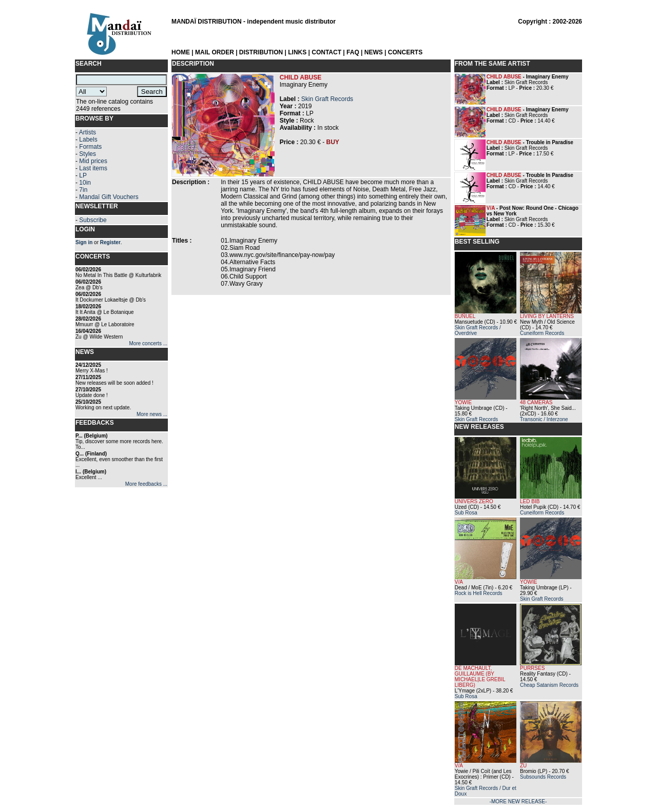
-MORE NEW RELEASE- (518, 801)
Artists (88, 132)
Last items (93, 168)
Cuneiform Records (542, 333)
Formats (90, 147)
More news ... (152, 414)
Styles (88, 154)
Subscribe (93, 220)
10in (85, 183)
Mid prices (93, 161)
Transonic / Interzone (544, 419)
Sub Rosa (466, 513)
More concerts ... (148, 343)
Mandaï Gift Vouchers (109, 197)
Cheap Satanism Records (549, 685)
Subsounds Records (543, 777)
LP (83, 175)
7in (83, 190)
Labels (88, 140)
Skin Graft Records (327, 99)
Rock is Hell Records (479, 593)
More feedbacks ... (146, 484)
